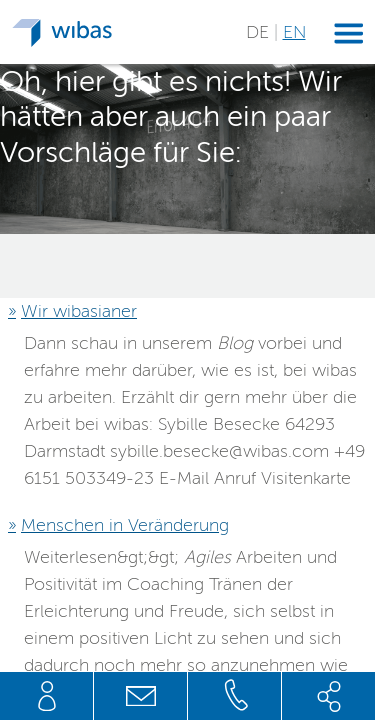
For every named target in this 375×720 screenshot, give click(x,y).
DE (260, 32)
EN (294, 32)
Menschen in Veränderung (125, 525)
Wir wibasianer (79, 311)
